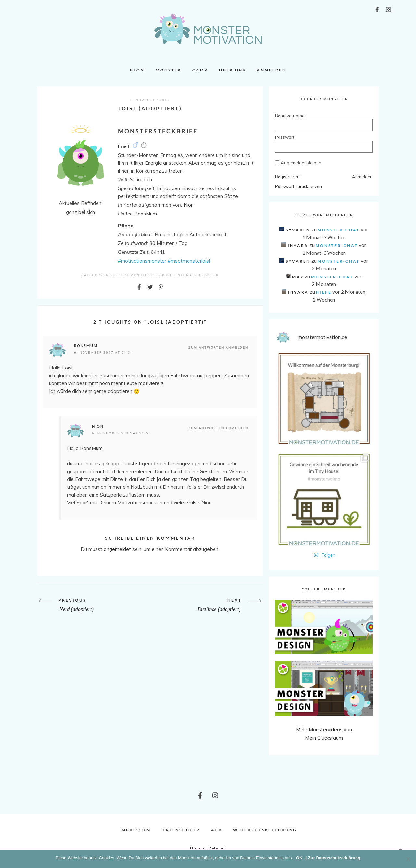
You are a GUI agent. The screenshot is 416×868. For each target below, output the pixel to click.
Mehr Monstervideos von (324, 729)
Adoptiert (117, 275)
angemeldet (117, 549)
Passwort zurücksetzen (299, 186)
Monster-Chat (339, 230)
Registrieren (287, 177)
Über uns (232, 70)
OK (299, 858)
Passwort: (285, 137)
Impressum (135, 830)
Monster (169, 70)
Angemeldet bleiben (301, 163)
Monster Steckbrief (154, 275)
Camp (200, 70)
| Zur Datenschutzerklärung (333, 858)
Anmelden (272, 70)
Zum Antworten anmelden (218, 348)
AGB (217, 830)
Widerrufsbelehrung (265, 830)
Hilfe (324, 292)
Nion (98, 426)
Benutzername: (286, 116)
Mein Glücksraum (324, 738)
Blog (137, 70)
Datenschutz (181, 830)
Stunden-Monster (198, 275)
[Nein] (408, 859)
